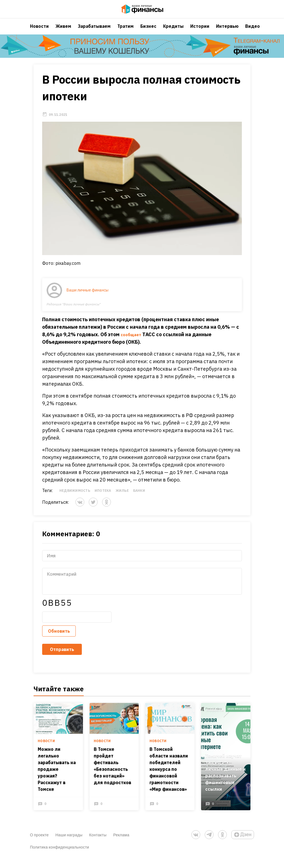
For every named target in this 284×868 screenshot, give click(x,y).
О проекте (39, 844)
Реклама (121, 844)
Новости (39, 32)
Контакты (98, 844)
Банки (139, 498)
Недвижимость (75, 498)
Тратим (125, 32)
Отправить (62, 657)
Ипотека (103, 498)
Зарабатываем (94, 32)
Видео (253, 32)
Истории (200, 32)
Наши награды (69, 844)
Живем (63, 32)
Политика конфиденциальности (59, 856)
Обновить (59, 638)
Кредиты (173, 32)
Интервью (227, 32)
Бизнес (148, 32)
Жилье (122, 498)
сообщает (133, 342)
